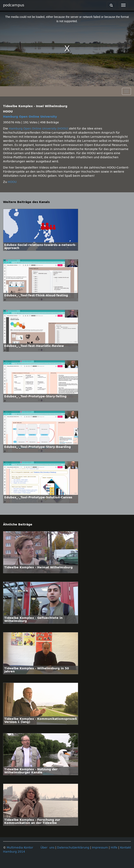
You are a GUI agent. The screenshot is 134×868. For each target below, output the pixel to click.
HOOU (12, 182)
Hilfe (114, 848)
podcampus (14, 5)
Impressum (100, 848)
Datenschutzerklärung (73, 848)
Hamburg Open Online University (30, 117)
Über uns (47, 848)
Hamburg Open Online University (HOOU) (38, 129)
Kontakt (126, 848)
